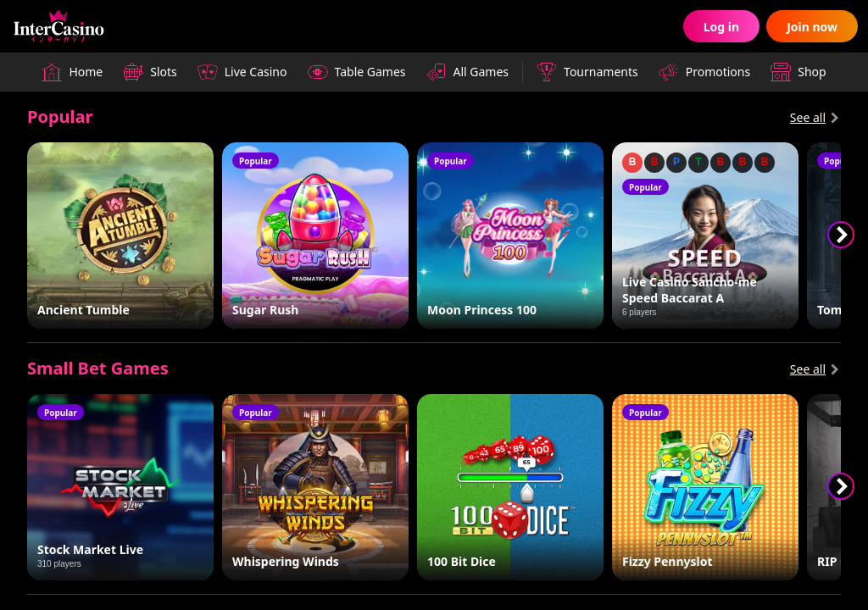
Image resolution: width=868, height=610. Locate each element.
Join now (812, 27)
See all (808, 117)
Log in (721, 27)
